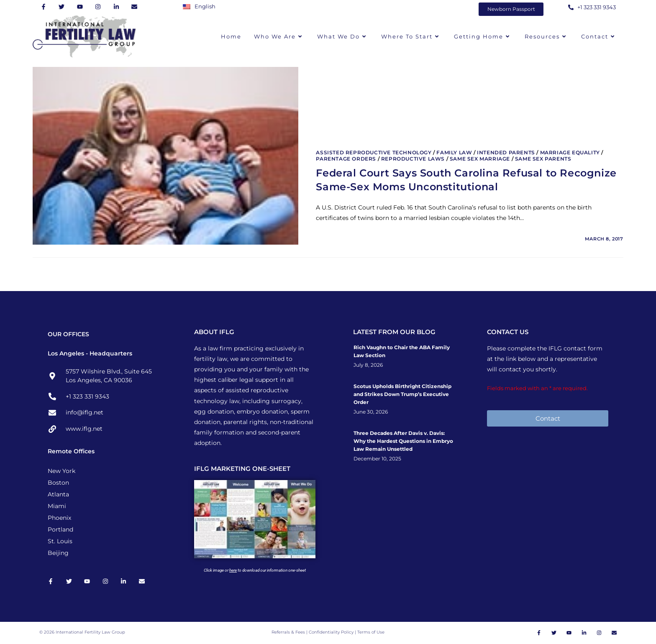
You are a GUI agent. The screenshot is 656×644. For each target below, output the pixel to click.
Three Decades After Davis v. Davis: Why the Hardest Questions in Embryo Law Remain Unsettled (403, 441)
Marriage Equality (570, 152)
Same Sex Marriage (480, 159)
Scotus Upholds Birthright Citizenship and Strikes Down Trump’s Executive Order (402, 394)
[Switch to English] (201, 6)
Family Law (454, 152)
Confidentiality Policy (332, 632)
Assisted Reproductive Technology (374, 152)
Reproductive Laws (413, 159)
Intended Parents (506, 152)
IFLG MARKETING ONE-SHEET (242, 469)
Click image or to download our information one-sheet (255, 570)
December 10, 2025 (377, 459)
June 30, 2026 (371, 412)
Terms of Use (371, 632)
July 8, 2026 (368, 365)
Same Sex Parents (543, 159)
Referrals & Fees (288, 632)
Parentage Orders (346, 159)
